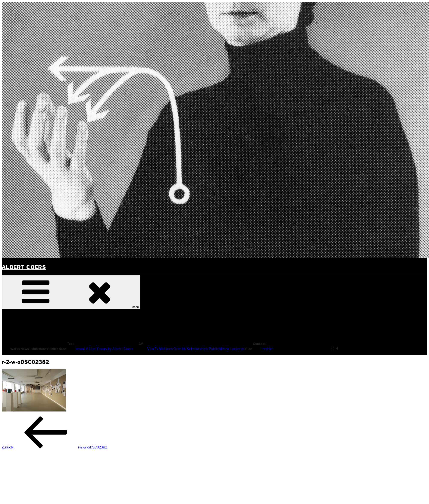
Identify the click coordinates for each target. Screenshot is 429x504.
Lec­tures (237, 349)
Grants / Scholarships (191, 349)
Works (15, 349)
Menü (71, 292)
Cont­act (291, 344)
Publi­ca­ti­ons (57, 349)
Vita (151, 349)
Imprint (268, 349)
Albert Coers (24, 267)
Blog (249, 349)
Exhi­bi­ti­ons (38, 349)
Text (103, 344)
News (25, 349)
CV (173, 344)
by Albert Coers (120, 349)
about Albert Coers (91, 349)
